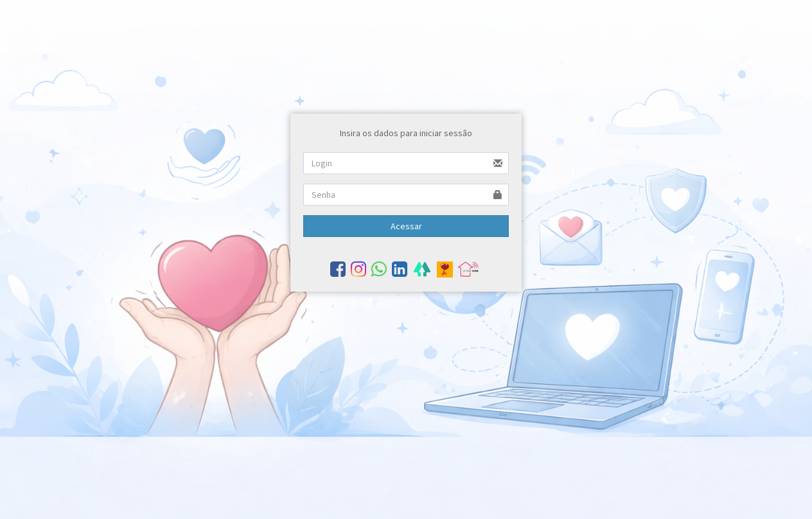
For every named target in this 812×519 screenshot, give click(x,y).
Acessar (406, 226)
